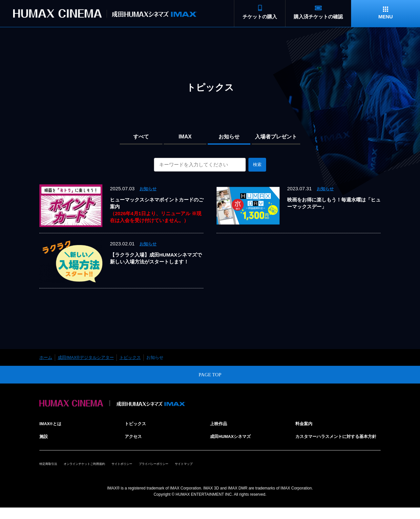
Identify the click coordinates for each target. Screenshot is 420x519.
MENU (386, 17)
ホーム (46, 357)
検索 (257, 165)
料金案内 (305, 423)
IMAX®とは (52, 423)
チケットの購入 (260, 17)
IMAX (185, 137)
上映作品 (220, 423)
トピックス (130, 357)
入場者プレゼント (276, 137)
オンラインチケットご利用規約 (101, 471)
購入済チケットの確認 (318, 17)
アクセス (135, 436)
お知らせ (229, 137)
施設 (44, 436)
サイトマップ (236, 471)
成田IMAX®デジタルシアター (86, 357)
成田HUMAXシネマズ (234, 436)
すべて (141, 137)
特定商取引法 (52, 471)
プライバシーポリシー (196, 471)
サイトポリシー (153, 471)
